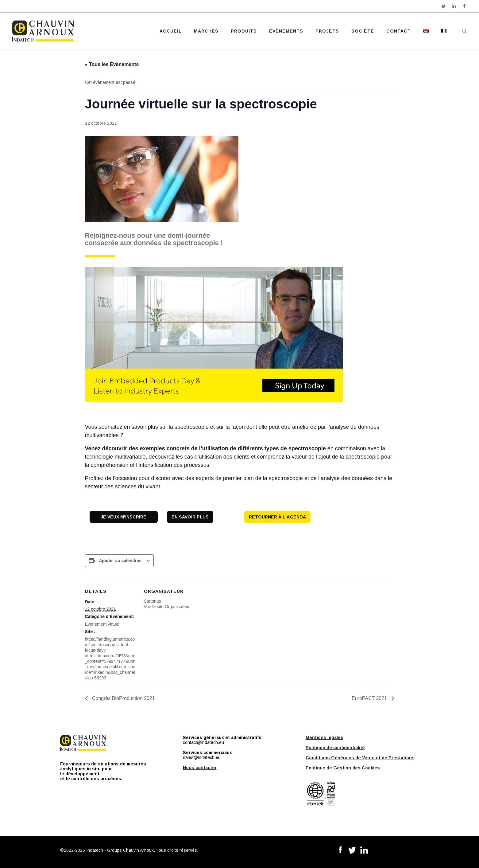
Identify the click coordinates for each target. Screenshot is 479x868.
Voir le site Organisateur (167, 607)
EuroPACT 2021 (370, 698)
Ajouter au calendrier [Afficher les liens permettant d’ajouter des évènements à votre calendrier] (120, 561)
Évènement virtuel (102, 624)
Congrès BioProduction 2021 (123, 698)
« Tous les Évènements (112, 64)
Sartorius (153, 601)
